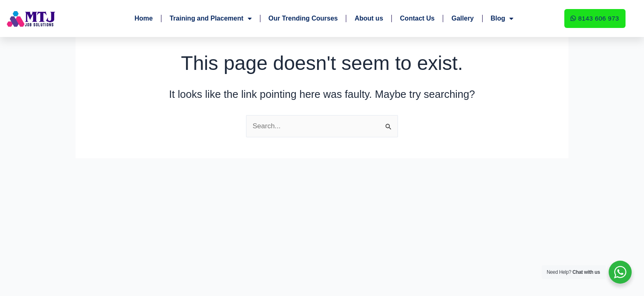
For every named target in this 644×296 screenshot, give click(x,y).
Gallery (462, 18)
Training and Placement (211, 18)
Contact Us (417, 18)
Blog (502, 18)
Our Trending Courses (303, 18)
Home (143, 18)
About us (369, 18)
